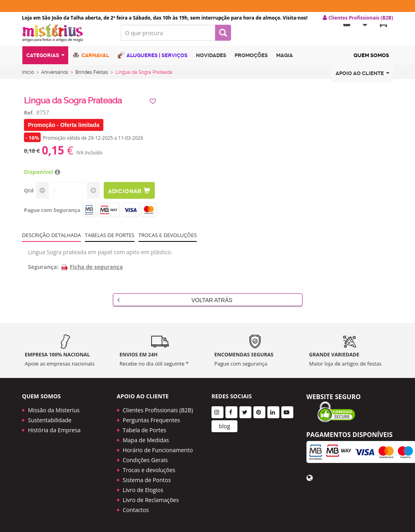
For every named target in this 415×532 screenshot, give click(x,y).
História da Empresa (54, 430)
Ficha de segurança (92, 272)
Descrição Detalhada (51, 240)
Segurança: (43, 272)
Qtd (29, 195)
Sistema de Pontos (147, 480)
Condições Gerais (145, 460)
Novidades (211, 61)
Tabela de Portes (145, 430)
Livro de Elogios (143, 490)
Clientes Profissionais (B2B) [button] (358, 18)
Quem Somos (371, 61)
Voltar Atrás (175, 305)
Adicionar (131, 195)
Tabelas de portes (110, 240)
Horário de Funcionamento (158, 450)
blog (224, 426)
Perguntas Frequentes (152, 420)
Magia (285, 61)
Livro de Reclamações (151, 500)
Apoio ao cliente (362, 79)
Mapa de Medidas (146, 440)
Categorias (45, 61)
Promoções (251, 61)
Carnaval (91, 61)
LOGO (65, 38)
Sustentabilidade (50, 420)
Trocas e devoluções (168, 240)
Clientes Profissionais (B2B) (158, 410)
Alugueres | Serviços (153, 61)
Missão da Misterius (54, 410)
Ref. (29, 117)
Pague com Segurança (52, 215)
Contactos (136, 510)
